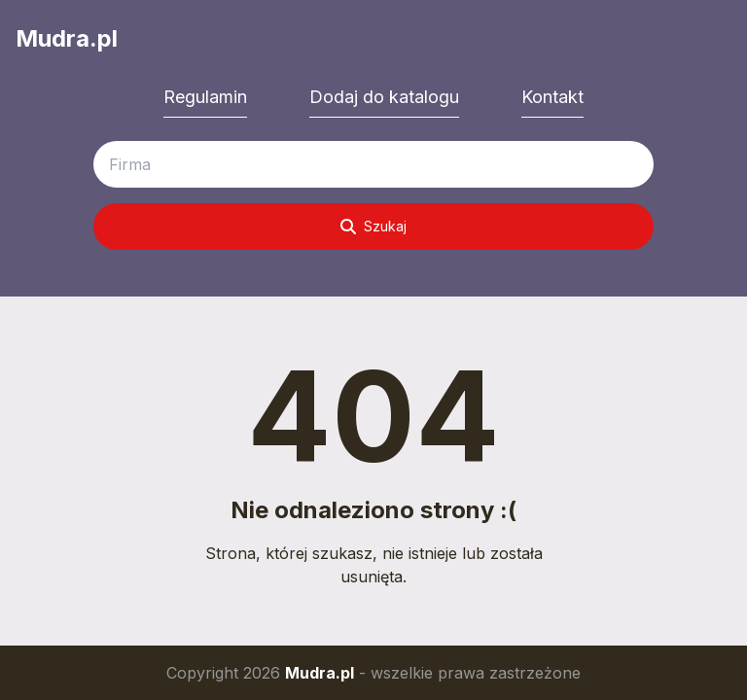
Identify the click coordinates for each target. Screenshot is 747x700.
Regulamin (205, 97)
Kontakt (552, 97)
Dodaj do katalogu (384, 97)
